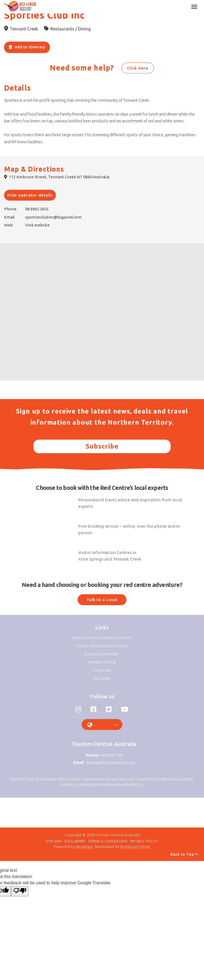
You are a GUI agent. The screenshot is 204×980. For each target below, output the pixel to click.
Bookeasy (84, 847)
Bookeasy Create (136, 847)
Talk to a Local (102, 600)
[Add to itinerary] (27, 47)
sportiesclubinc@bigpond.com (53, 217)
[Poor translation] (20, 891)
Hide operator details (30, 195)
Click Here (138, 68)
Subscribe (102, 446)
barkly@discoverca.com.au (111, 762)
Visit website (37, 225)
